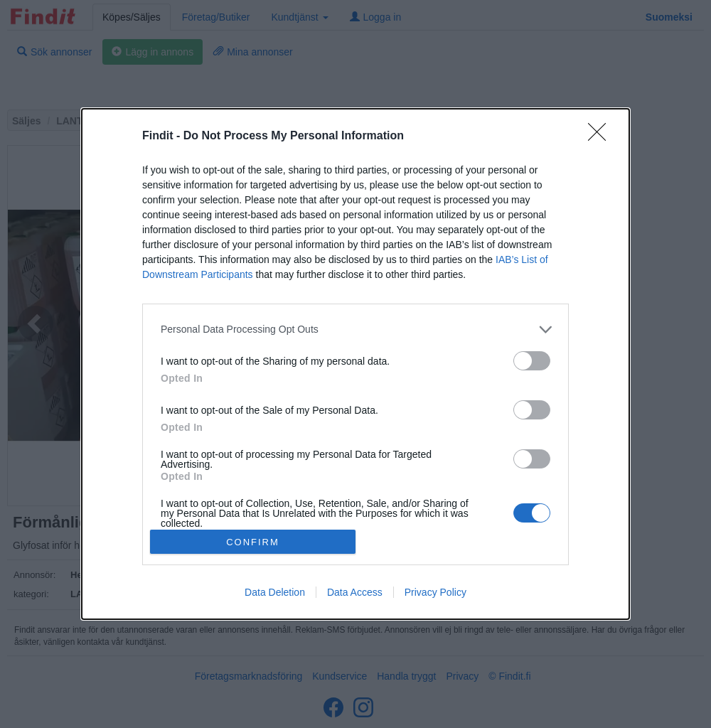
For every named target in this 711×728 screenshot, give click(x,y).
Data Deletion (275, 592)
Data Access (355, 592)
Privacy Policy (435, 592)
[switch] (532, 361)
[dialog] (355, 364)
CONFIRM (253, 542)
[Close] (602, 136)
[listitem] (355, 330)
